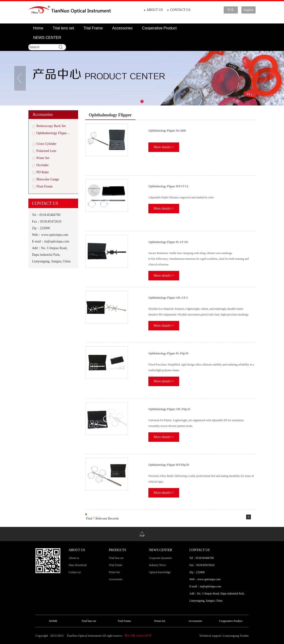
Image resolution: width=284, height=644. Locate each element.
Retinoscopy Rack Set (51, 126)
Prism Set (43, 158)
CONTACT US (180, 10)
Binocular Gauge (48, 179)
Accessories (122, 28)
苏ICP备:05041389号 (138, 636)
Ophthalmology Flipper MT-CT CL (169, 186)
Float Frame (44, 186)
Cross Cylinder (46, 144)
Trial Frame (93, 28)
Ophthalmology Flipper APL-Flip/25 (169, 409)
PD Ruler (43, 172)
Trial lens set (63, 28)
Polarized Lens (46, 151)
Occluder (42, 165)
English (249, 10)
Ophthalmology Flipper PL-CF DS (168, 242)
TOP (142, 536)
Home (38, 28)
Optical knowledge (160, 572)
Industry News (157, 565)
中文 (231, 10)
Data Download (78, 565)
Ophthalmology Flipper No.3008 (167, 131)
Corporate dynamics (161, 558)
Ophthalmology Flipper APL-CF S (168, 298)
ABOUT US (155, 10)
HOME (53, 621)
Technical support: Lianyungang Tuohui (224, 636)
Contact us (75, 572)
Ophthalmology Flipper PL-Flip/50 (168, 353)
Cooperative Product (159, 28)
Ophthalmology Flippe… (53, 133)
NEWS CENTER (47, 38)
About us (74, 558)
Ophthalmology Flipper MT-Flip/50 (169, 465)
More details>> (164, 147)
